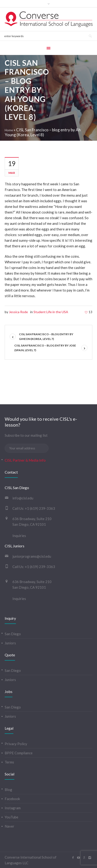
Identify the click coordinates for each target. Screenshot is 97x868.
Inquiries (19, 536)
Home (9, 130)
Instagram (13, 808)
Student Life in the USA (51, 312)
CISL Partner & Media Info (25, 460)
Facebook (12, 799)
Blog (8, 790)
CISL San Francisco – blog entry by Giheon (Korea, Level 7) (46, 337)
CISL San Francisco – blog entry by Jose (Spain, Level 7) (45, 348)
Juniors (10, 643)
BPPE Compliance (19, 753)
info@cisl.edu (23, 498)
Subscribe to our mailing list (26, 435)
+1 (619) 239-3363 (40, 508)
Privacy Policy (16, 744)
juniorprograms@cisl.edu (32, 556)
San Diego (13, 634)
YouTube (11, 817)
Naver (9, 826)
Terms (9, 762)
